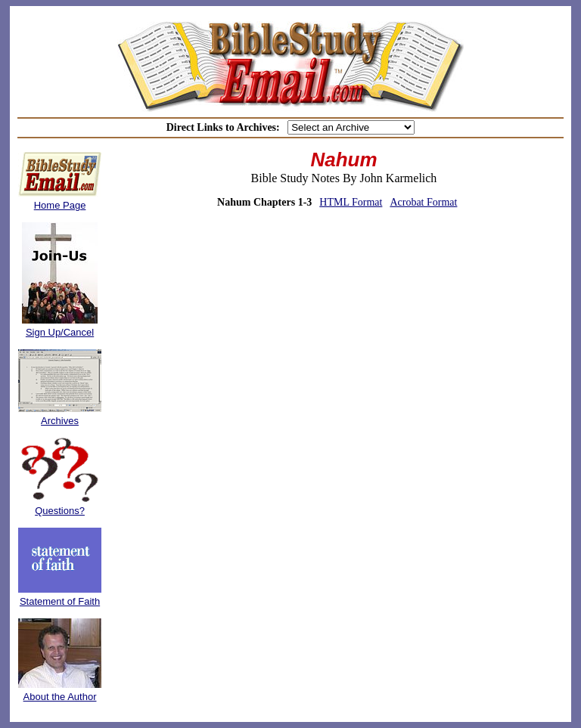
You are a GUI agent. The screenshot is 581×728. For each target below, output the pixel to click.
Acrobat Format (423, 202)
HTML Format (351, 202)
